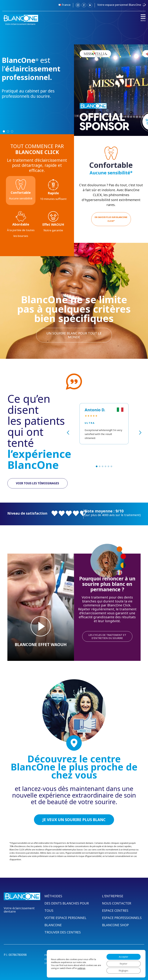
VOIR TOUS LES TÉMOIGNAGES (37, 483)
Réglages (123, 971)
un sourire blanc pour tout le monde (74, 335)
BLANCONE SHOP (115, 925)
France (66, 5)
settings (81, 968)
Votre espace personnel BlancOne (119, 5)
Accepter (123, 957)
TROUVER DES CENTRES (63, 932)
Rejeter (123, 964)
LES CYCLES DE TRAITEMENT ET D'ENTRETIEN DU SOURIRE (107, 636)
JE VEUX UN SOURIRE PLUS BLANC (74, 820)
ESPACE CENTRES (115, 910)
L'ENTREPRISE (113, 896)
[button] (97, 466)
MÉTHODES (53, 896)
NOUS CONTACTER (117, 903)
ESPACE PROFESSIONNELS (122, 918)
